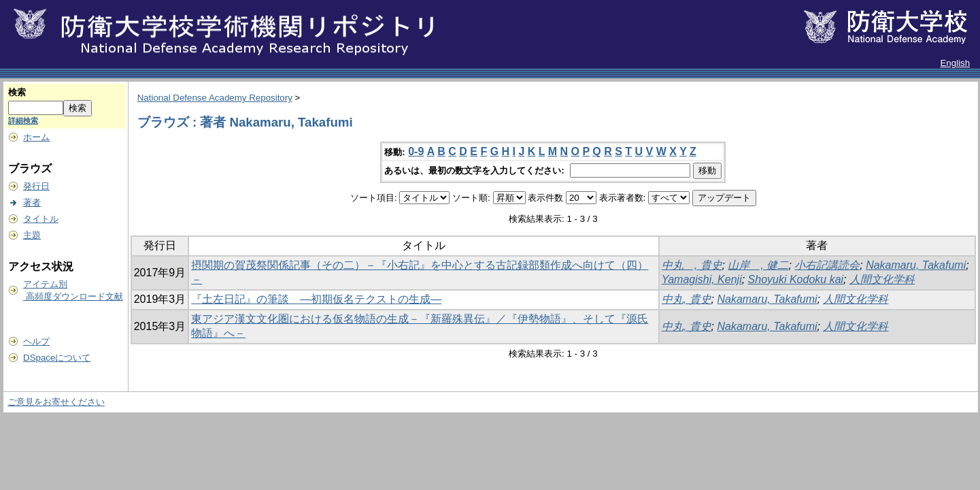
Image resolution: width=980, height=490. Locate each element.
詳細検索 (23, 120)
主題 (32, 235)
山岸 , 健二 (758, 265)
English (955, 63)
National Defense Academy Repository (215, 98)
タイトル (41, 219)
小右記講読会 (827, 265)
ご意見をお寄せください (56, 402)
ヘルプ (36, 341)
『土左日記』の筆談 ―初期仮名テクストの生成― (316, 299)
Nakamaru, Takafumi (916, 265)
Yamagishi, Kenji (702, 279)
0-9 (416, 151)
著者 (32, 202)
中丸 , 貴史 (692, 265)
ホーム (36, 137)
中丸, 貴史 (687, 299)
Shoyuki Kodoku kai (796, 279)
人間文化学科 (882, 279)
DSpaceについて (57, 358)
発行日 (36, 186)
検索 (17, 92)
